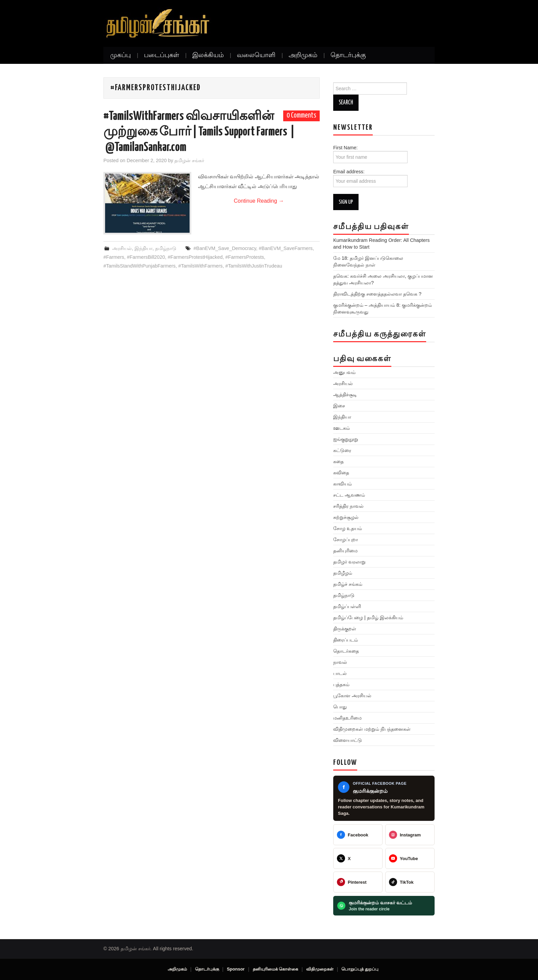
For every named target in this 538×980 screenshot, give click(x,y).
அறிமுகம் (303, 55)
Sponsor (236, 969)
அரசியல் (122, 248)
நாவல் (340, 662)
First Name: (370, 154)
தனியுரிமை (345, 551)
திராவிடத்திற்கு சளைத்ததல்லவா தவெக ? (377, 294)
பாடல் (340, 673)
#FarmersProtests (245, 257)
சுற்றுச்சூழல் (346, 517)
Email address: (370, 178)
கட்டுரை (342, 450)
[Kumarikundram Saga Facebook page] (384, 798)
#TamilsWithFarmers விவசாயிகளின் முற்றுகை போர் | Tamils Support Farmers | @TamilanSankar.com (199, 132)
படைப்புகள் (162, 55)
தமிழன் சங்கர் (189, 160)
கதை (338, 461)
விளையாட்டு (348, 740)
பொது (340, 707)
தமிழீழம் (343, 573)
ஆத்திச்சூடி (345, 395)
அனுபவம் (344, 372)
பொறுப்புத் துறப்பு (360, 969)
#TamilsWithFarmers (201, 266)
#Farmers (114, 257)
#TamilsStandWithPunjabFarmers (140, 266)
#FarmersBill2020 (146, 257)
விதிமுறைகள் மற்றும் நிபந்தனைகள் (372, 729)
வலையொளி (256, 55)
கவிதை (341, 473)
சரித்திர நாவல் (348, 506)
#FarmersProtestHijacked (195, 257)
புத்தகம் (341, 684)
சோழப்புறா (346, 539)
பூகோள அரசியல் (352, 696)
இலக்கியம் (208, 55)
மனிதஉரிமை (347, 718)
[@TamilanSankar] (358, 858)
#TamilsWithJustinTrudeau (254, 266)
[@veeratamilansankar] (358, 882)
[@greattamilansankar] (410, 835)
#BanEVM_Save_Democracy (225, 248)
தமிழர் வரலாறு (349, 562)
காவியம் (343, 484)
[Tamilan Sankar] (358, 835)
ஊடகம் (341, 428)
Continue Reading (259, 201)
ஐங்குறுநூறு (346, 439)
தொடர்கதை (346, 651)
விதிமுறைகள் (320, 969)
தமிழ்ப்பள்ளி (347, 606)
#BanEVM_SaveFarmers (286, 248)
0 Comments (301, 116)
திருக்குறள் (345, 629)
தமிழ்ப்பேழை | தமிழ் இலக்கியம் (368, 618)
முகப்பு (120, 55)
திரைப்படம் (346, 640)
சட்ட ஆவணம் (349, 495)
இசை (339, 406)
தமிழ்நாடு (166, 248)
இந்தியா (143, 248)
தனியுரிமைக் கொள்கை (276, 969)
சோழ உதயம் (348, 528)
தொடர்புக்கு (348, 55)
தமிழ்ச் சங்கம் (348, 584)
